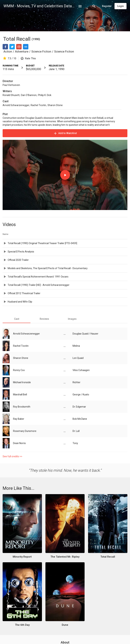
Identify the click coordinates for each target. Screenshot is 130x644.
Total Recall (17, 39)
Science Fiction (41, 51)
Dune (65, 625)
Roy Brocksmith (22, 407)
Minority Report (22, 557)
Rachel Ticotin (38, 105)
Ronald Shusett (11, 95)
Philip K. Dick (45, 95)
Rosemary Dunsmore (25, 431)
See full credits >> (12, 456)
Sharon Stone (55, 105)
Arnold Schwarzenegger (16, 105)
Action (8, 51)
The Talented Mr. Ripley (65, 557)
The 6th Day (22, 625)
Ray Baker (19, 419)
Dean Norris (19, 443)
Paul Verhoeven (11, 85)
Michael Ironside (22, 382)
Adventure (22, 51)
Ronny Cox (19, 370)
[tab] (17, 319)
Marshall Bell (20, 395)
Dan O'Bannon (29, 95)
